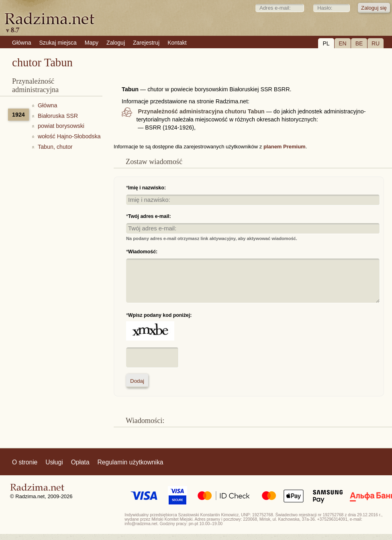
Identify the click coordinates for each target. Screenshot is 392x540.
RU (376, 43)
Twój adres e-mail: (150, 216)
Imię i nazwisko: (147, 188)
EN (342, 43)
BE (359, 43)
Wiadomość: (143, 252)
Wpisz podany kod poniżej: (160, 315)
